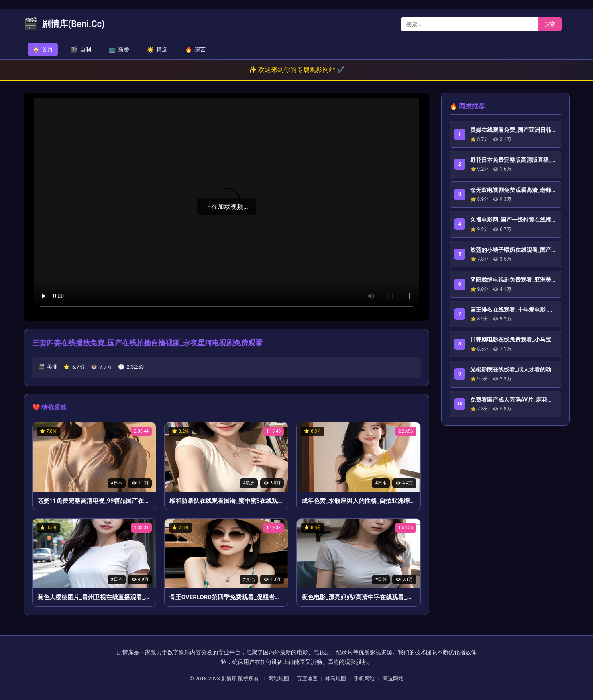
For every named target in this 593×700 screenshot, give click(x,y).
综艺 (195, 49)
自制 (81, 49)
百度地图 (307, 679)
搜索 (550, 24)
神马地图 (336, 679)
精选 (157, 49)
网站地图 (279, 679)
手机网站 (364, 679)
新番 (119, 49)
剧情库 (229, 679)
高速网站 (393, 679)
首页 (43, 49)
